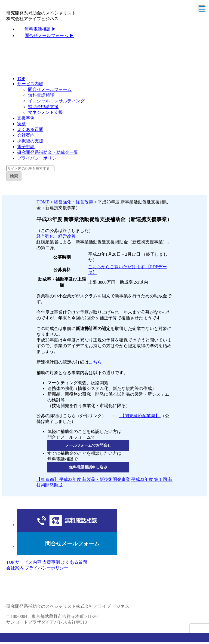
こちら (95, 362)
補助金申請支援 (43, 107)
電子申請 (26, 147)
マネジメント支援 (45, 112)
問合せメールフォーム (50, 89)
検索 (14, 176)
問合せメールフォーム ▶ (49, 36)
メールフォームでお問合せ (88, 445)
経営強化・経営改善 (73, 202)
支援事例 (26, 118)
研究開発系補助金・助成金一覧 (48, 152)
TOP (21, 79)
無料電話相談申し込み (88, 467)
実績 (21, 124)
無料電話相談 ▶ (40, 29)
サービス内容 (30, 84)
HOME (43, 202)
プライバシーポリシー (39, 158)
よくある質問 (30, 129)
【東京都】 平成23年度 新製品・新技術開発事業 (83, 479)
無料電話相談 (41, 95)
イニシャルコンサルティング (56, 101)
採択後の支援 (30, 141)
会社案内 (26, 135)
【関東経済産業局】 (140, 416)
